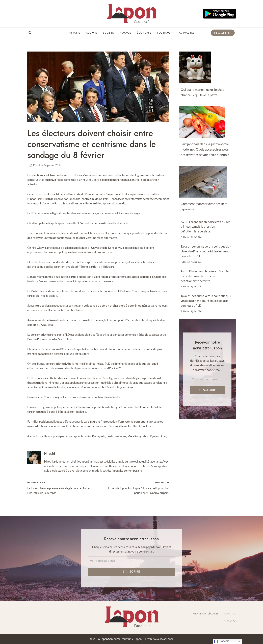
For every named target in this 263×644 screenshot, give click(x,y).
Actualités (187, 33)
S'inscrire (207, 390)
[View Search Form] (30, 33)
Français (222, 641)
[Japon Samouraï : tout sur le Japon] (131, 14)
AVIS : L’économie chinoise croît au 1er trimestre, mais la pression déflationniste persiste (205, 227)
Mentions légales (206, 614)
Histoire (74, 33)
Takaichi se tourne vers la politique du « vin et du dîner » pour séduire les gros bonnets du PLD (206, 251)
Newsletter (223, 33)
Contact (231, 614)
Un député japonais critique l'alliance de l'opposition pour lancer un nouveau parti (135, 487)
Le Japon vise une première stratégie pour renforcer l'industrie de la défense (61, 487)
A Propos (230, 621)
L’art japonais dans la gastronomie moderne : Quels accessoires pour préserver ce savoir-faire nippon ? (205, 149)
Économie (144, 33)
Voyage (125, 33)
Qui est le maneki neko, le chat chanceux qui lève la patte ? (202, 92)
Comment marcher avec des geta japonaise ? (204, 206)
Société (108, 33)
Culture (91, 33)
